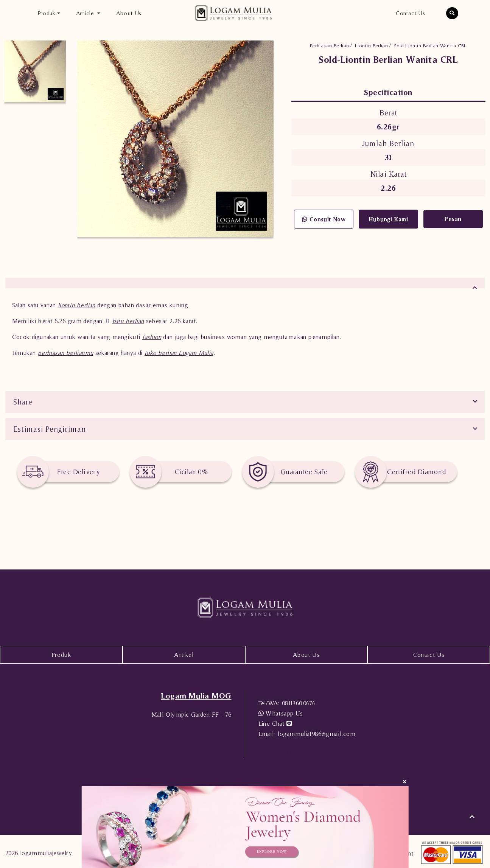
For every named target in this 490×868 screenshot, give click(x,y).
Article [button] (86, 13)
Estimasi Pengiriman (50, 427)
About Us (129, 13)
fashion (152, 334)
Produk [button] (47, 13)
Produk (61, 652)
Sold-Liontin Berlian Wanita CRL (430, 46)
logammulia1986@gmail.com (307, 731)
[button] (452, 13)
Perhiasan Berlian (330, 46)
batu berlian (128, 319)
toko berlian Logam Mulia (179, 350)
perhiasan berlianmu (66, 350)
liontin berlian (77, 303)
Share (23, 400)
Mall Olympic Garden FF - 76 (191, 712)
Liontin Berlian (371, 46)
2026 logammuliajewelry (39, 851)
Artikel (184, 652)
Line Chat (275, 721)
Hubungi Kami (389, 219)
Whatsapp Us (281, 711)
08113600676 (287, 701)
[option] (35, 71)
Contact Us (410, 13)
